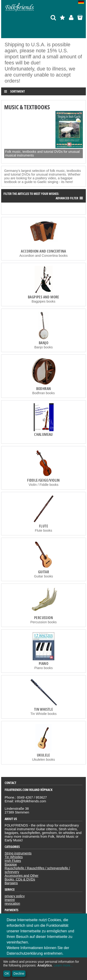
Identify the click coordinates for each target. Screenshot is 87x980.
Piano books (43, 668)
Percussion (43, 618)
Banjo (43, 343)
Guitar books (44, 576)
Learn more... (63, 965)
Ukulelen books (43, 760)
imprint (10, 900)
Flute (43, 526)
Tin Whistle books (43, 714)
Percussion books (44, 622)
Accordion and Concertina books (44, 256)
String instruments (18, 853)
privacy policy (15, 896)
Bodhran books (43, 393)
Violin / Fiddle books (43, 485)
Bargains (11, 883)
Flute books (43, 530)
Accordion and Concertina (43, 251)
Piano (43, 663)
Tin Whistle (43, 709)
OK (7, 973)
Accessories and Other (22, 876)
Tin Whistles (14, 857)
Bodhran (44, 389)
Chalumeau (43, 434)
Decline (19, 973)
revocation (12, 903)
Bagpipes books (43, 301)
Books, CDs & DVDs (20, 879)
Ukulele (43, 755)
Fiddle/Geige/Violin (43, 480)
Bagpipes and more (43, 297)
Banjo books (43, 347)
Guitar (43, 572)
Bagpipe (11, 864)
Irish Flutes (13, 861)
